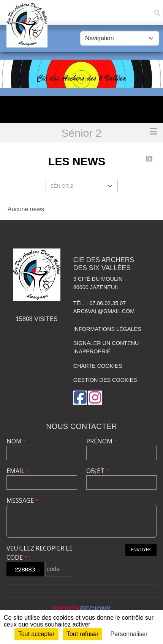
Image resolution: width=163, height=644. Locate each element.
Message (23, 500)
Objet (98, 471)
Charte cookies (98, 366)
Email (18, 471)
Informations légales (107, 329)
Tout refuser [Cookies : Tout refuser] (82, 634)
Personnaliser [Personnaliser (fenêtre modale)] (129, 634)
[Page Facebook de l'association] (80, 398)
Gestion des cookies (105, 380)
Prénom (102, 441)
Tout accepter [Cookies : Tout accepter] (36, 634)
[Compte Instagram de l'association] (95, 398)
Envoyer (141, 550)
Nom (17, 441)
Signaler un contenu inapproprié (106, 347)
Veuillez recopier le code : (40, 553)
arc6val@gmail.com (104, 311)
